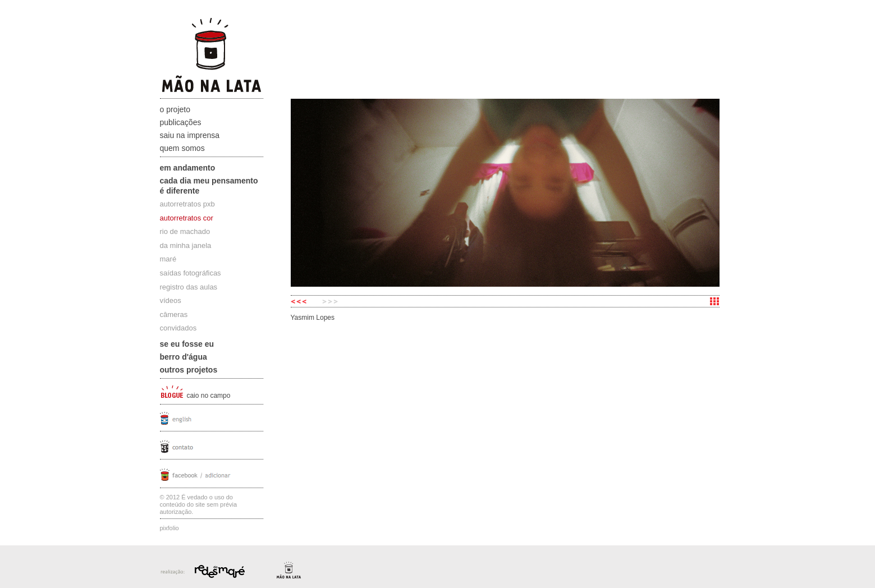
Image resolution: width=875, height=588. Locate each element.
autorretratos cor (187, 218)
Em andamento (188, 168)
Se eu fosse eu (187, 344)
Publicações (181, 122)
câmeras (174, 314)
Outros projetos (189, 370)
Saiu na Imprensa (190, 135)
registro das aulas (189, 287)
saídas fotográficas (191, 273)
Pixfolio (169, 528)
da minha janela (186, 245)
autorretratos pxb (187, 204)
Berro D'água (184, 357)
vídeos (171, 300)
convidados (178, 328)
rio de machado (185, 231)
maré (168, 259)
